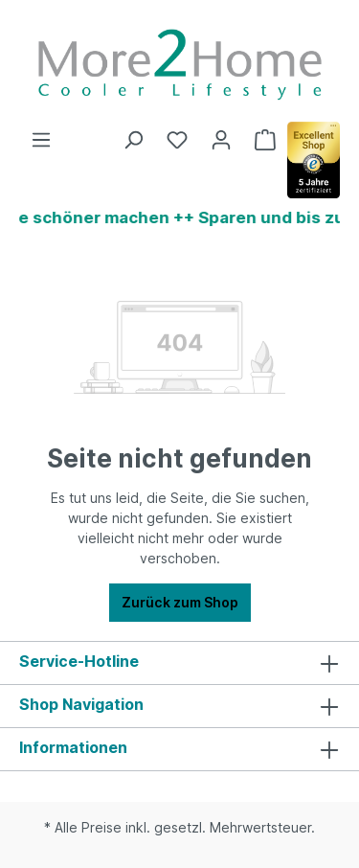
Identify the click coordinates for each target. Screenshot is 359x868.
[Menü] (41, 140)
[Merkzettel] (177, 140)
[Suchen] (133, 140)
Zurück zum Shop (180, 602)
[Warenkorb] (265, 140)
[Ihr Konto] (221, 140)
